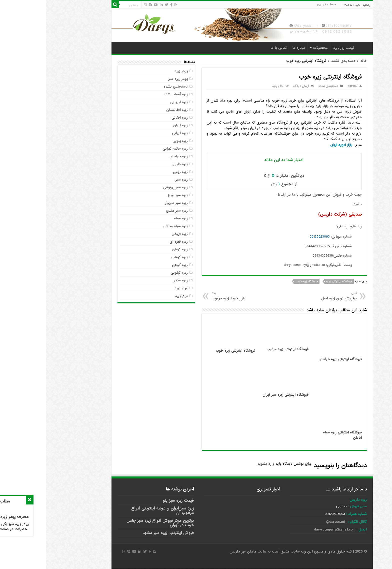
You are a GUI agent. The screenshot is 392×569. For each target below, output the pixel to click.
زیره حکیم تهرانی (129, 149)
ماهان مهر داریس (198, 551)
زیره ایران (134, 125)
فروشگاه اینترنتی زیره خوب (189, 351)
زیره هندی (134, 280)
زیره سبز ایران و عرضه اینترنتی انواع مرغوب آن (116, 511)
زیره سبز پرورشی (129, 187)
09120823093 (274, 237)
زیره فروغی (134, 234)
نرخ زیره (135, 296)
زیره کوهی (134, 265)
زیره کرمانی (133, 257)
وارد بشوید (220, 464)
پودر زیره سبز (132, 79)
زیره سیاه (135, 218)
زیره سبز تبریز (132, 195)
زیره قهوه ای (133, 242)
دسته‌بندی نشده (297, 61)
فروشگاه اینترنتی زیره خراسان (294, 359)
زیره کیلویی (133, 273)
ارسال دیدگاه (255, 86)
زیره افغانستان (131, 110)
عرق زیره (135, 288)
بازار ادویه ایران (295, 145)
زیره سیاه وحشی (129, 226)
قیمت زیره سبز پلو (132, 501)
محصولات (274, 48)
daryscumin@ (290, 522)
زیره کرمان (134, 249)
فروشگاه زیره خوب (261, 281)
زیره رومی (134, 172)
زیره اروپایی (133, 102)
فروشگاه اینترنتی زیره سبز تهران (239, 395)
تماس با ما (233, 48)
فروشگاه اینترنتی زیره (293, 281)
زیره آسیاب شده (130, 94)
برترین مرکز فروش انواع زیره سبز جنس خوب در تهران (114, 523)
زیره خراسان (133, 156)
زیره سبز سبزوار (130, 203)
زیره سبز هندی (131, 211)
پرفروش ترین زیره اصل (275, 296)
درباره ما (253, 48)
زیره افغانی (134, 118)
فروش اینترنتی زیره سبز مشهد (122, 533)
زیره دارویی (133, 164)
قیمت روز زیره (298, 48)
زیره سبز (136, 180)
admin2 (306, 86)
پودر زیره (135, 71)
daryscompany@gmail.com (289, 529)
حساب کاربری (280, 4)
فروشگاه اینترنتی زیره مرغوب (241, 349)
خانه (318, 47)
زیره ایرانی (134, 133)
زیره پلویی (134, 141)
